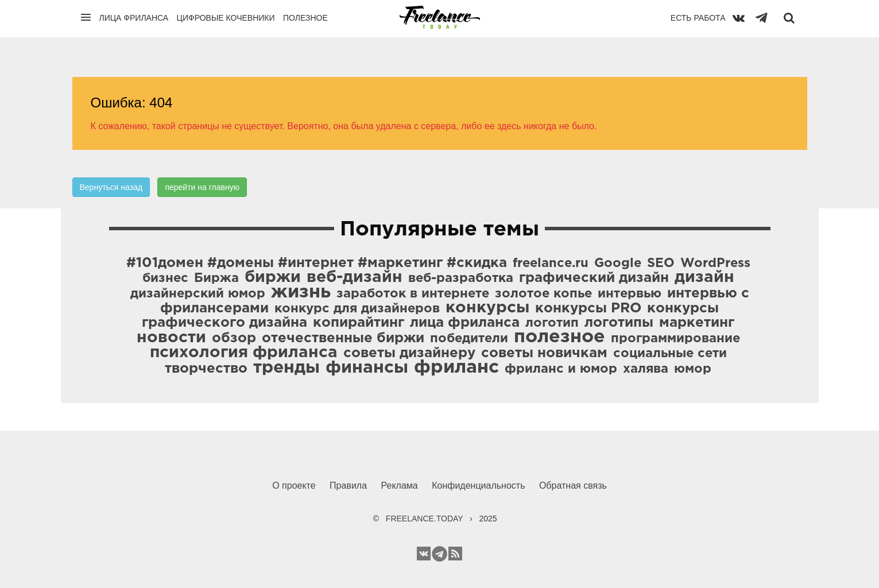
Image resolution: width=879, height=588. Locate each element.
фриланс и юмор (561, 369)
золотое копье (543, 294)
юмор (693, 369)
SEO (661, 264)
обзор (234, 338)
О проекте (294, 486)
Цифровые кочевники (226, 18)
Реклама (400, 486)
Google (618, 264)
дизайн (704, 277)
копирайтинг (359, 323)
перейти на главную (202, 187)
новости (171, 338)
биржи (273, 277)
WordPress (715, 264)
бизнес (165, 278)
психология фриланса (244, 353)
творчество (206, 369)
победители (469, 339)
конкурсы (487, 308)
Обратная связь (573, 486)
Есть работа (698, 18)
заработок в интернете (413, 294)
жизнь (301, 292)
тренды (286, 368)
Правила (348, 486)
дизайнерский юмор (198, 294)
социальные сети (670, 354)
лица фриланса (465, 323)
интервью (630, 294)
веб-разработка (461, 278)
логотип (552, 323)
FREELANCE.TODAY (425, 519)
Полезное (305, 18)
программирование (675, 339)
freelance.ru (551, 264)
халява (646, 369)
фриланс (456, 367)
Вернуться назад (111, 187)
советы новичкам (544, 353)
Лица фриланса (134, 18)
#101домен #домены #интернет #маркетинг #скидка (317, 263)
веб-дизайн (355, 277)
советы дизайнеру (409, 353)
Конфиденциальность (478, 486)
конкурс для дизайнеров (357, 309)
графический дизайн (594, 278)
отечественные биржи (343, 338)
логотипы (619, 323)
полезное (559, 337)
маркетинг (697, 323)
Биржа (216, 278)
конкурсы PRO (588, 308)
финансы (367, 368)
